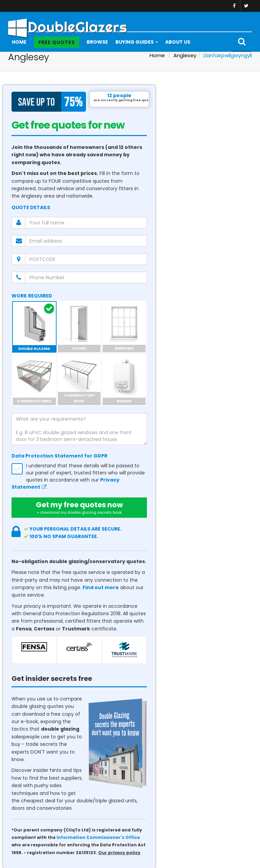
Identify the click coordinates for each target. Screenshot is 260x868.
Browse (97, 42)
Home (19, 42)
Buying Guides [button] (135, 42)
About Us (178, 42)
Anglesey (185, 55)
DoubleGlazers (68, 25)
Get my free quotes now (79, 508)
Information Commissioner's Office (98, 838)
